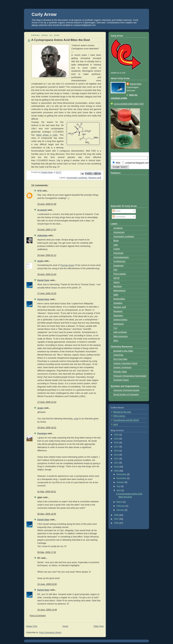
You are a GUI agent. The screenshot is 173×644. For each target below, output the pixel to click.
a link (76, 419)
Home (65, 626)
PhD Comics (119, 416)
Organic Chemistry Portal (125, 363)
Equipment (118, 266)
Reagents (118, 311)
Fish (115, 270)
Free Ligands (120, 274)
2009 (117, 471)
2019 (117, 439)
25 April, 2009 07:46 (47, 204)
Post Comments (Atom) (50, 633)
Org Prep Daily (120, 359)
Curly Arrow (44, 14)
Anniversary (119, 232)
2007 (117, 519)
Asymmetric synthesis (77, 178)
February (121, 506)
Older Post (98, 626)
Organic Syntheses (122, 367)
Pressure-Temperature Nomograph (130, 376)
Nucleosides (119, 299)
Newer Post (32, 626)
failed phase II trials (47, 135)
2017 (117, 447)
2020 (117, 435)
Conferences (119, 261)
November (122, 478)
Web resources (121, 336)
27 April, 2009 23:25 (47, 293)
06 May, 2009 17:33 (47, 552)
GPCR (116, 278)
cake (116, 245)
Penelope (42, 434)
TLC (115, 328)
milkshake (42, 236)
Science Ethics (120, 320)
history (116, 282)
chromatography (121, 257)
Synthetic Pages (121, 380)
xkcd (116, 424)
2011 (117, 463)
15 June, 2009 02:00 (47, 584)
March (120, 502)
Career (117, 249)
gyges (40, 408)
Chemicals (118, 253)
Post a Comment (38, 616)
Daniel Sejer (43, 280)
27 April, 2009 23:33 (47, 402)
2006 (117, 523)
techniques (119, 324)
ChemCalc (118, 355)
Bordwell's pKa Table (123, 351)
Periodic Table (120, 372)
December (122, 474)
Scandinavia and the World (126, 420)
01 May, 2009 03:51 (47, 492)
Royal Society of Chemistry (126, 394)
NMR (116, 295)
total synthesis (120, 332)
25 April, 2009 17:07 (47, 230)
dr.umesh (42, 210)
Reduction (118, 316)
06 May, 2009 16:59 (47, 514)
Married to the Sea (122, 412)
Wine (116, 341)
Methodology (119, 291)
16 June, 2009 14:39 (47, 610)
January (121, 510)
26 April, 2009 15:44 (47, 274)
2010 (117, 467)
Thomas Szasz (67, 265)
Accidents (118, 228)
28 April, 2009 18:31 (47, 428)
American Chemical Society (126, 390)
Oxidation (118, 303)
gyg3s (40, 261)
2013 (117, 455)
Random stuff (95, 178)
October (121, 482)
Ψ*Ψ (39, 191)
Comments (119, 217)
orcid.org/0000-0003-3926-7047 (127, 104)
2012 (117, 459)
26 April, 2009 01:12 (47, 255)
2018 (117, 443)
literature (118, 286)
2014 (117, 451)
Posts (116, 211)
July (119, 486)
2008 (117, 515)
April (119, 490)
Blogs (116, 241)
